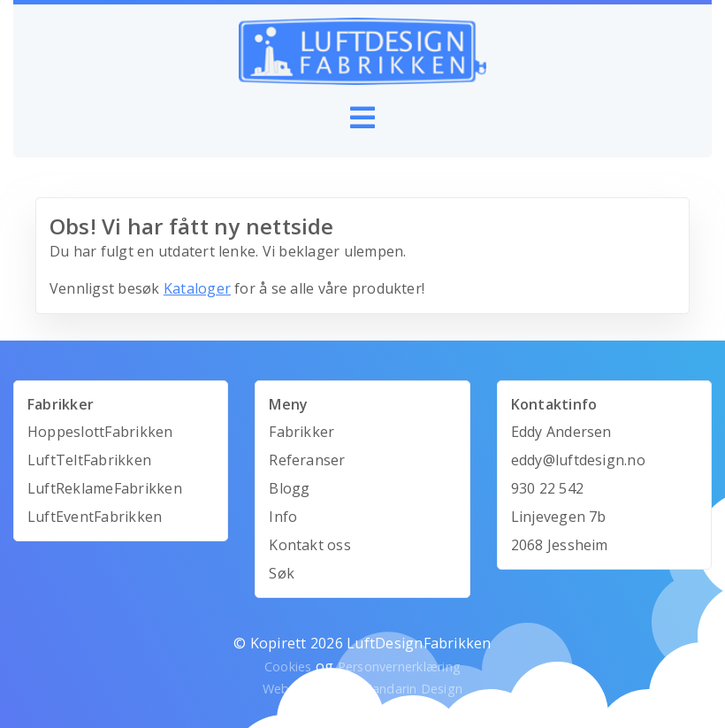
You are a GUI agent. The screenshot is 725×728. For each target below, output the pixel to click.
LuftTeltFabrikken (89, 460)
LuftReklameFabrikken (105, 488)
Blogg (289, 488)
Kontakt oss (310, 545)
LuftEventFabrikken (95, 517)
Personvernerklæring (400, 667)
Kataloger (197, 288)
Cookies (288, 667)
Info (283, 517)
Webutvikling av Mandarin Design (362, 689)
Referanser (307, 460)
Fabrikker (301, 432)
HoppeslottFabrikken (100, 432)
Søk (282, 573)
